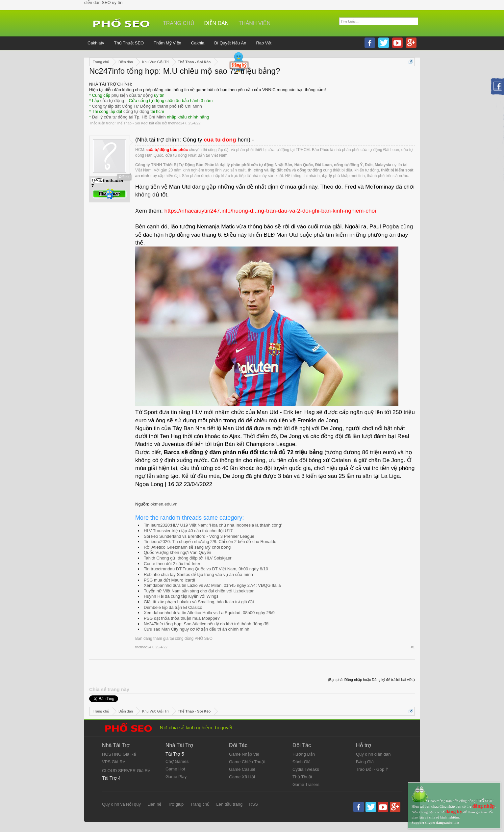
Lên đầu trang (229, 804)
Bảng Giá (365, 762)
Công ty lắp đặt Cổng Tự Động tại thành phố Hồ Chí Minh (147, 106)
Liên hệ (154, 804)
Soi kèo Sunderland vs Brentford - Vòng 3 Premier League (199, 536)
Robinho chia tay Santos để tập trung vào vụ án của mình (198, 574)
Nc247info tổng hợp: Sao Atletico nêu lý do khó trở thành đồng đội (207, 624)
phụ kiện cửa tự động (132, 95)
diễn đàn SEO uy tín (103, 2)
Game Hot (175, 769)
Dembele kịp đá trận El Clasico (173, 607)
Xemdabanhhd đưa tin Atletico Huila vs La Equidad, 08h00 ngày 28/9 (209, 613)
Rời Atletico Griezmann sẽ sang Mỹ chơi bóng (187, 547)
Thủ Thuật (302, 777)
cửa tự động (112, 101)
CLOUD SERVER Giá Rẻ (126, 771)
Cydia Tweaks (306, 769)
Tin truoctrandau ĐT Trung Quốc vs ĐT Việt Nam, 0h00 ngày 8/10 (206, 569)
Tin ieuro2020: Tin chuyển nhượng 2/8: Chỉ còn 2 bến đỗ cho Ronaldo (210, 542)
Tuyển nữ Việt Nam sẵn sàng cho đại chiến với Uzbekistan (199, 591)
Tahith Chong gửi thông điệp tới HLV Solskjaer (188, 558)
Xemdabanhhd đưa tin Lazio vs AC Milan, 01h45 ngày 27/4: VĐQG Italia (212, 585)
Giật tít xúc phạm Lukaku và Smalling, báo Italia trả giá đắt (199, 602)
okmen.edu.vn (164, 504)
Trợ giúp (176, 804)
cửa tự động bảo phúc (167, 150)
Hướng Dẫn (304, 754)
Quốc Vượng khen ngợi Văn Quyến (177, 552)
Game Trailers (306, 784)
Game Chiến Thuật (247, 762)
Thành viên (254, 23)
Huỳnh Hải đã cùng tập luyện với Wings (181, 596)
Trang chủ (179, 23)
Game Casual (242, 769)
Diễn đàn (217, 23)
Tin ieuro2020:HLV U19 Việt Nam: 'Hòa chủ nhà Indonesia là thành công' (213, 525)
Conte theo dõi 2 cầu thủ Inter (172, 564)
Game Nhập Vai (244, 754)
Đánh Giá (302, 762)
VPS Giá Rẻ (113, 762)
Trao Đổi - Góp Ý (372, 769)
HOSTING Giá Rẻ (119, 754)
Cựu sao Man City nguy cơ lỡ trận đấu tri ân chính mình (197, 629)
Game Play (176, 777)
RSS (253, 804)
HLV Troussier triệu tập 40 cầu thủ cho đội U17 (188, 531)
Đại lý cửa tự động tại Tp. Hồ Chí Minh (129, 117)
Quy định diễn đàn (373, 754)
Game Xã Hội (242, 777)
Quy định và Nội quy (121, 804)
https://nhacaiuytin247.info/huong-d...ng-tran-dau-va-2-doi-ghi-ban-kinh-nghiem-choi (270, 211)
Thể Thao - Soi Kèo (132, 123)
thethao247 (177, 123)
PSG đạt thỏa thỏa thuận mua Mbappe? (182, 618)
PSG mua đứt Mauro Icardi (169, 580)
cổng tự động (136, 111)
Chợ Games (177, 761)
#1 (413, 647)
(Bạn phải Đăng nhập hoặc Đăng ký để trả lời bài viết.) (371, 680)
